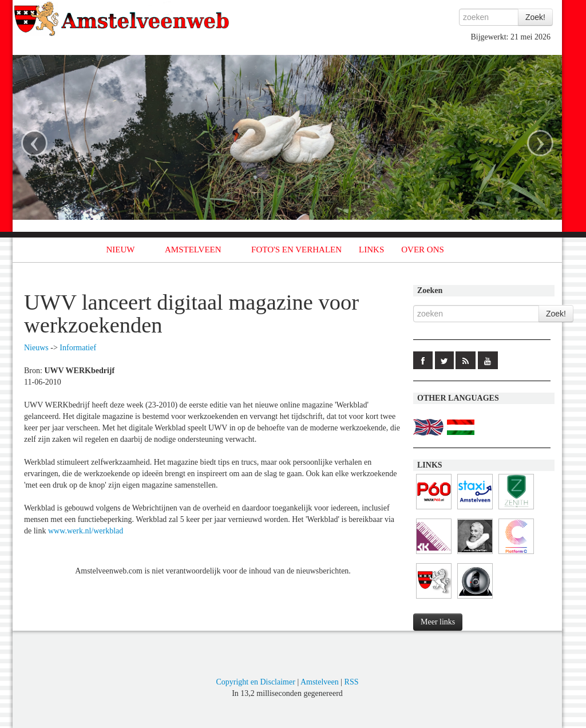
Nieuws (36, 348)
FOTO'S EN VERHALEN (296, 250)
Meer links (438, 622)
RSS (352, 682)
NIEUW (121, 250)
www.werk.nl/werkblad (86, 531)
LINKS (371, 250)
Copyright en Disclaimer (255, 682)
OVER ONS (423, 250)
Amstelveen (320, 682)
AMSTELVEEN (193, 250)
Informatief (78, 348)
